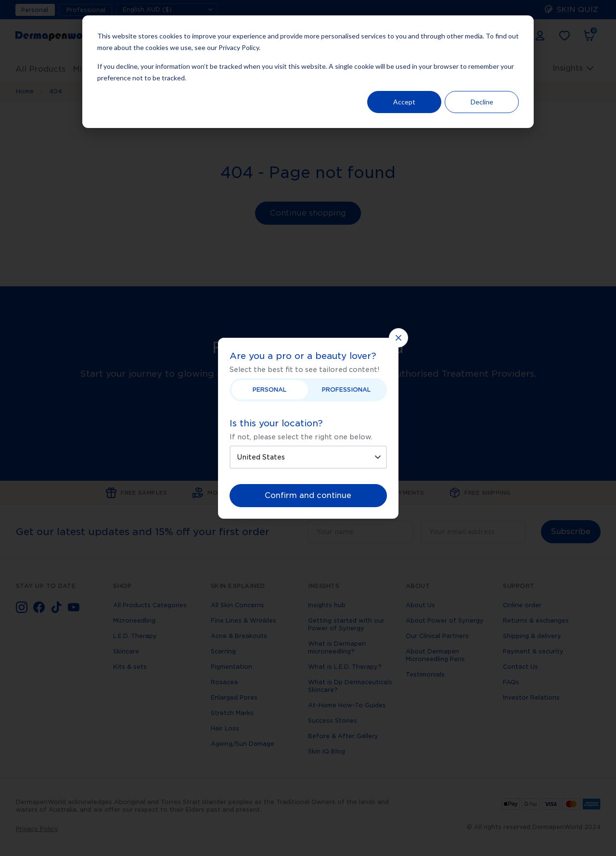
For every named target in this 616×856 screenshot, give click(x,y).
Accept (404, 102)
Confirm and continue (308, 495)
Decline (482, 102)
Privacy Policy (239, 47)
